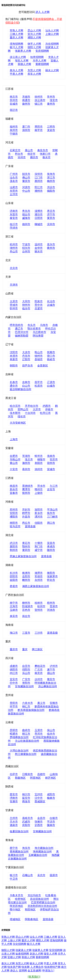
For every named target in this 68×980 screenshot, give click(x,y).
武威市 (26, 822)
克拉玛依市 (34, 895)
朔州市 (26, 305)
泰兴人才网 (16, 70)
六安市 (14, 469)
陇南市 (51, 825)
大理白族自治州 (19, 751)
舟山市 (14, 251)
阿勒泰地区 (32, 919)
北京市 (14, 268)
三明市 (51, 127)
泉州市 (14, 130)
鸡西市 (47, 406)
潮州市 (39, 191)
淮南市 (51, 456)
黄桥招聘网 (42, 64)
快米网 (26, 967)
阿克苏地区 (16, 906)
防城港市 (28, 606)
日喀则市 (28, 774)
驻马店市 (15, 526)
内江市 (14, 673)
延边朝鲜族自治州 (20, 389)
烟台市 (26, 215)
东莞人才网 (34, 70)
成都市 (14, 666)
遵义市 (41, 703)
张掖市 (39, 822)
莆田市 (39, 127)
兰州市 (14, 818)
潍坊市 (39, 215)
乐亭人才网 (39, 61)
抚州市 (26, 493)
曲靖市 (26, 730)
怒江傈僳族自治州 (26, 754)
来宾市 (14, 616)
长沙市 (14, 573)
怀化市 (51, 580)
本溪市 (14, 356)
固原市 (54, 875)
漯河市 (39, 517)
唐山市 (29, 150)
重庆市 (14, 649)
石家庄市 (15, 150)
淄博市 (39, 211)
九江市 (54, 486)
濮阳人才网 (34, 38)
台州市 (26, 251)
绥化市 (22, 416)
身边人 (14, 971)
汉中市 (39, 798)
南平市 (39, 130)
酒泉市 (14, 825)
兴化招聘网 (52, 44)
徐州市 (39, 97)
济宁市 (51, 215)
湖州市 (14, 248)
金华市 (39, 248)
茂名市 (14, 181)
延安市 (26, 798)
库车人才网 (34, 74)
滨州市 (51, 224)
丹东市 (26, 356)
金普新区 (43, 366)
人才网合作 (37, 967)
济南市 (14, 211)
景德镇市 (28, 486)
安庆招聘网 (42, 51)
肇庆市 (26, 181)
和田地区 (30, 910)
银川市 (14, 875)
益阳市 (14, 580)
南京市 (14, 97)
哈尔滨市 (15, 406)
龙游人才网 (36, 954)
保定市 (31, 154)
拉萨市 (14, 774)
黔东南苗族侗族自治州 (31, 710)
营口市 (51, 356)
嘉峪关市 (28, 818)
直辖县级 (30, 526)
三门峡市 (52, 517)
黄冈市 (26, 550)
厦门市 (26, 127)
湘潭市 (39, 573)
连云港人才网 (18, 57)
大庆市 (37, 409)
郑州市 (14, 510)
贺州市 (39, 610)
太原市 (14, 301)
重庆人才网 (16, 38)
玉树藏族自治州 (38, 855)
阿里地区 (35, 778)
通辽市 (19, 329)
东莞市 (14, 191)
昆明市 (14, 730)
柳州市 (26, 603)
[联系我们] (34, 977)
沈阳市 (14, 352)
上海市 (14, 439)
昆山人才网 (34, 30)
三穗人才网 (16, 34)
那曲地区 (20, 778)
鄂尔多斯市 (34, 329)
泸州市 (54, 666)
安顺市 (54, 703)
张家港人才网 (24, 950)
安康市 (14, 801)
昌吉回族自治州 (39, 899)
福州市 (14, 127)
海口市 (14, 633)
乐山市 (26, 673)
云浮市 (14, 194)
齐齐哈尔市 (32, 406)
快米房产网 (14, 967)
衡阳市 (51, 573)
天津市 (14, 285)
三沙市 (39, 633)
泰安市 (14, 218)
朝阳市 (14, 366)
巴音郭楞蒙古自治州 (43, 902)
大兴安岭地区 (18, 423)
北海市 (14, 606)
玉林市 (14, 610)
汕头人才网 (52, 30)
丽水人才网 (52, 70)
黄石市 (26, 543)
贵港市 (54, 606)
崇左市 (26, 616)
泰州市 (51, 104)
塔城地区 (15, 919)
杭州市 (14, 244)
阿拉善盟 (38, 336)
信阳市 (39, 523)
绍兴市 (26, 248)
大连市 (26, 352)
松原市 (39, 386)
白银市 (54, 818)
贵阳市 (14, 703)
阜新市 (14, 359)
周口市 (51, 523)
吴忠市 (41, 875)
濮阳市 (14, 517)
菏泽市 (14, 228)
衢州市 (51, 248)
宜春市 (14, 493)
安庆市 (54, 460)
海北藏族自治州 (44, 848)
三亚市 (26, 633)
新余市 (14, 489)
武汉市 (14, 543)
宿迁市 (14, 110)
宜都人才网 (14, 957)
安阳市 (14, 513)
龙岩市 (51, 130)
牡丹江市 (45, 413)
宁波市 (26, 244)
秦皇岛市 (43, 150)
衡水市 (47, 157)
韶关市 (26, 174)
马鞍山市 (15, 460)
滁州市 (26, 463)
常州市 (51, 97)
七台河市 (30, 413)
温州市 (39, 244)
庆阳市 (26, 825)
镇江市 (39, 104)
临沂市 (14, 224)
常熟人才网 (16, 30)
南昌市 (14, 486)
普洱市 (39, 734)
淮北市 (29, 460)
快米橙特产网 (52, 967)
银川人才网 (16, 47)
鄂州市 (26, 547)
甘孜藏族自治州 (24, 686)
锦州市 (39, 356)
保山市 (51, 730)
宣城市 (51, 469)
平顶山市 (52, 510)
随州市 (51, 550)
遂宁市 (51, 670)
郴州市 (26, 580)
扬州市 (26, 104)
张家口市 (45, 154)
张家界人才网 (23, 51)
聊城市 (39, 224)
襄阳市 (14, 547)
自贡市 (26, 666)
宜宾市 (14, 679)
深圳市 (39, 174)
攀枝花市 (40, 666)
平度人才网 (16, 74)
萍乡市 (41, 486)
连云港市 (40, 100)
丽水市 (39, 251)
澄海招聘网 (16, 44)
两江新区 (37, 649)
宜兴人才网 (34, 34)
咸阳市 (51, 794)
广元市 (39, 670)
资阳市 (26, 683)
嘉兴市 (51, 244)
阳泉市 (39, 301)
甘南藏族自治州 (42, 831)
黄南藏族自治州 (19, 852)
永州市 (39, 580)
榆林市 (51, 798)
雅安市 (51, 679)
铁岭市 (51, 359)
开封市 (26, 510)
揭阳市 (51, 191)
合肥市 (14, 456)
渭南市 (14, 798)
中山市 (26, 191)
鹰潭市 (26, 489)
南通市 (26, 100)
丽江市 (26, 734)
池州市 (39, 469)
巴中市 (14, 683)
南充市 (39, 673)
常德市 (39, 576)
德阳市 (14, 670)
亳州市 (26, 469)
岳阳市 (26, 576)
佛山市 (26, 178)
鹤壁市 (26, 513)
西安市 (14, 794)
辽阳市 (26, 359)
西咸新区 (40, 801)
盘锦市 (39, 359)
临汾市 (26, 308)
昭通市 (14, 734)
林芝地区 (51, 778)
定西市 (39, 825)
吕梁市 (39, 308)
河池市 (51, 610)
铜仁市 (26, 707)
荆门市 (39, 547)
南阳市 (14, 523)
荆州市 (14, 550)
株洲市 (26, 573)
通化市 (14, 386)
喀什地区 (15, 910)
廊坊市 (34, 157)
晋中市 (39, 305)
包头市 (32, 325)
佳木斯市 (15, 413)
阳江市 (39, 187)
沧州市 (22, 157)
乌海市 (44, 325)
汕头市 (14, 178)
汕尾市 (14, 187)
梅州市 (51, 181)
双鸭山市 (23, 409)
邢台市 (19, 154)
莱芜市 (51, 218)
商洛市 (26, 801)
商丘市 (26, 523)
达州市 (39, 679)
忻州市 (14, 308)
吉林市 (26, 382)
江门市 (39, 178)
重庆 (25, 649)
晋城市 (14, 305)
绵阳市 (26, 670)
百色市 (26, 610)
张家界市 (52, 576)
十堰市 (39, 543)
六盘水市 (28, 703)
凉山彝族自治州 (48, 686)
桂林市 (39, 603)
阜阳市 (39, 463)
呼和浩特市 (16, 325)
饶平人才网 (34, 44)
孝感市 (51, 547)
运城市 (51, 305)
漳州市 (26, 130)
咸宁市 (39, 550)
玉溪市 (39, 730)
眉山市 (51, 673)
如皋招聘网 (37, 57)
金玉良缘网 (34, 971)
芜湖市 (26, 456)
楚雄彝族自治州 (19, 737)
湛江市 (51, 178)
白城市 (51, 386)
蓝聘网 (23, 971)
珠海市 (51, 174)
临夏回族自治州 (19, 831)
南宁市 (14, 603)
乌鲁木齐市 (16, 895)
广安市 (26, 679)
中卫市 (14, 879)
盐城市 (14, 104)
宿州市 (51, 463)
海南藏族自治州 (42, 852)
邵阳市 (14, 576)
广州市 (14, 174)
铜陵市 (41, 460)
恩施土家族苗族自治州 (23, 556)
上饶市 (39, 493)
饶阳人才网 (34, 47)
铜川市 (26, 794)
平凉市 (51, 822)
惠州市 (39, 181)
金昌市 (41, 818)
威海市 (26, 218)
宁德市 (14, 134)
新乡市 (39, 513)
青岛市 (26, 211)
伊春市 (49, 409)
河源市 (26, 187)
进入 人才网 (42, 12)
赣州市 (39, 489)
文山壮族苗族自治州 (27, 741)
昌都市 (41, 774)
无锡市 (26, 97)
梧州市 (51, 603)
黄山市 (14, 463)
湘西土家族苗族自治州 (36, 586)
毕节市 (14, 707)
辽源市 (51, 382)
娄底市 (14, 586)
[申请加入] (48, 971)
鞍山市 (39, 352)
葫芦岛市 (28, 366)
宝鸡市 (39, 794)
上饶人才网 (52, 34)
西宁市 (14, 848)
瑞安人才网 (22, 61)
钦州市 (41, 606)
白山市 (26, 386)
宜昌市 (51, 543)
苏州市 (14, 100)
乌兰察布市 (39, 332)
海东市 (26, 848)
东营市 (14, 215)
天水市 (14, 822)
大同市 (26, 301)
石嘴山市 (28, 875)
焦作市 (51, 513)
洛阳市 (39, 510)
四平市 (39, 382)
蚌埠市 (39, 456)
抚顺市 (51, 352)
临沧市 (51, 734)
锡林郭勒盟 (22, 336)
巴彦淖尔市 (22, 332)
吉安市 (51, 489)
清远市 (51, 187)
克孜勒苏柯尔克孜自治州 (42, 906)
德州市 (26, 224)
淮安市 (54, 100)
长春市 (14, 382)
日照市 (39, 218)
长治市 (51, 301)
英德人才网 (24, 64)
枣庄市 (51, 211)
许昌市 (26, 517)
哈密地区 (20, 899)
